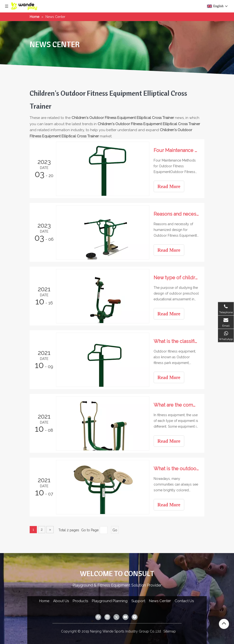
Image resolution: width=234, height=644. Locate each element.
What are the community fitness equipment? (176, 405)
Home (44, 601)
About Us (61, 601)
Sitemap (170, 631)
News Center (160, 601)
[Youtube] (125, 617)
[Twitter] (116, 617)
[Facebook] (98, 617)
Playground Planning (110, 601)
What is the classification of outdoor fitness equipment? (176, 341)
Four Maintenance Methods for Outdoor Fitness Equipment (176, 150)
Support (138, 601)
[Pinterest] (135, 617)
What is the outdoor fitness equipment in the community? (176, 469)
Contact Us (184, 601)
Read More (169, 186)
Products (80, 601)
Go (115, 530)
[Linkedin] (107, 617)
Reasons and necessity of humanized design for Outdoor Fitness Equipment (176, 214)
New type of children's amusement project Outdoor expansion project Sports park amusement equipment (176, 278)
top (224, 623)
